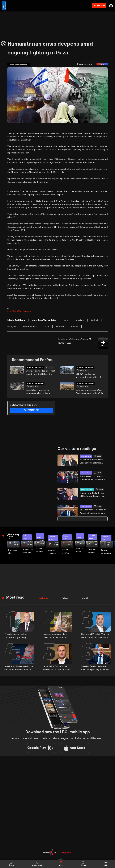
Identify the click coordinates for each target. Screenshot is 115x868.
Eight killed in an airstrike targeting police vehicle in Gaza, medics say (38, 392)
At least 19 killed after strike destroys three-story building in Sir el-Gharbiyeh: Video (28, 551)
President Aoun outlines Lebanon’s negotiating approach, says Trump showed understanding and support (93, 461)
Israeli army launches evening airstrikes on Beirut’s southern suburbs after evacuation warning (68, 551)
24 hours (43, 598)
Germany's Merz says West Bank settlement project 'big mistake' (89, 392)
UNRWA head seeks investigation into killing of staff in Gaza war (88, 376)
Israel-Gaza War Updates (35, 367)
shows (83, 864)
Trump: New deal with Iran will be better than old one (92, 495)
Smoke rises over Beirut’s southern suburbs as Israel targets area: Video (80, 550)
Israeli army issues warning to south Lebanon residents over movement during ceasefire (19, 668)
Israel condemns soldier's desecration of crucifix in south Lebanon (55, 636)
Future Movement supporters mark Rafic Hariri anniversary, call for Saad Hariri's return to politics (107, 552)
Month (84, 598)
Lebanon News (86, 456)
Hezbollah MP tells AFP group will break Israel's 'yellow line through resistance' (95, 636)
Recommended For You (33, 360)
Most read (15, 597)
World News (11, 538)
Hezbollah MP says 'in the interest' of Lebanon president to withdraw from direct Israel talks (57, 668)
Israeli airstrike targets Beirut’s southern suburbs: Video (40, 550)
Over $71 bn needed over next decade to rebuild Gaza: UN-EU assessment (40, 373)
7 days (64, 598)
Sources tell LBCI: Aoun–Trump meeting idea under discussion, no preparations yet (93, 478)
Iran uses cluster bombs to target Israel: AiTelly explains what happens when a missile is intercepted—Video (14, 552)
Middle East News (87, 490)
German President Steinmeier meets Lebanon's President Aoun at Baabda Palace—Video (93, 551)
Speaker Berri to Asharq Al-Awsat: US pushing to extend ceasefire (93, 512)
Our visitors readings (77, 449)
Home (12, 864)
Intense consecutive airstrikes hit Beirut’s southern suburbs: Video (54, 552)
